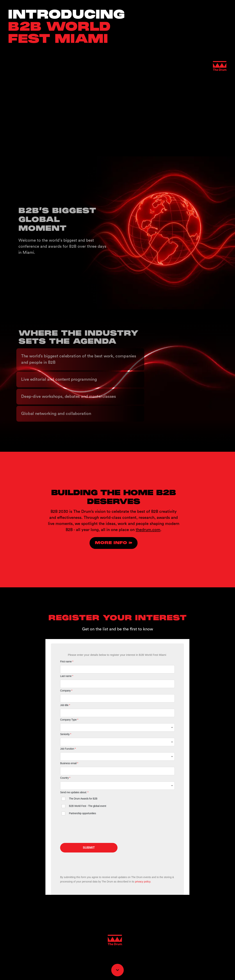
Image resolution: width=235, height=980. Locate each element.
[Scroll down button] (117, 970)
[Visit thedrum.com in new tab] (114, 543)
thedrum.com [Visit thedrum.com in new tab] (148, 530)
